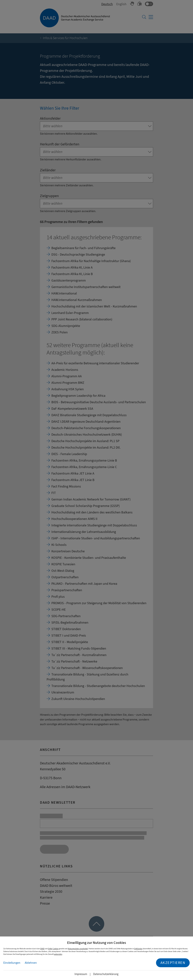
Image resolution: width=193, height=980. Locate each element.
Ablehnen (31, 963)
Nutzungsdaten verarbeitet (78, 949)
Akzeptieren (173, 963)
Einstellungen (12, 963)
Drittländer (138, 949)
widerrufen (58, 954)
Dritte (50, 949)
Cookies (55, 949)
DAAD (42, 949)
